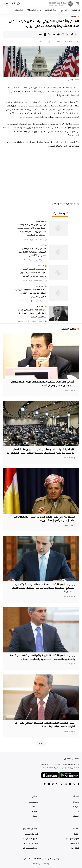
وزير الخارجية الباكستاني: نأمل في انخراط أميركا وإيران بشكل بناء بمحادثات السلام (31, 314)
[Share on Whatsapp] (63, 34)
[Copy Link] (49, 34)
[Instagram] (66, 785)
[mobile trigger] (77, 4)
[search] (18, 4)
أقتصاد (41, 245)
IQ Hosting (45, 864)
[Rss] (57, 785)
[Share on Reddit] (58, 34)
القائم (62, 204)
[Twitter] (74, 785)
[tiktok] (53, 785)
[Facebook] (78, 785)
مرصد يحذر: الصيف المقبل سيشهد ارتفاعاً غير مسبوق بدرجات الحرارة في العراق (33, 273)
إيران (67, 204)
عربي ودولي (40, 221)
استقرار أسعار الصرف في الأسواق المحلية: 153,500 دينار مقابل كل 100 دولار (32, 252)
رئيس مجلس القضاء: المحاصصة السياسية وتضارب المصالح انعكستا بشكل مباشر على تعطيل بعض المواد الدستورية (44, 588)
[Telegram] (61, 785)
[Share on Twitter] (68, 34)
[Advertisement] (41, 173)
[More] (40, 34)
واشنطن (55, 204)
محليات (41, 266)
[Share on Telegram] (54, 34)
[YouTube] (70, 785)
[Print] (45, 34)
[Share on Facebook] (72, 34)
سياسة (74, 16)
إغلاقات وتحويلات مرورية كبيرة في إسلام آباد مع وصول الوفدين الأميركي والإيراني (31, 293)
